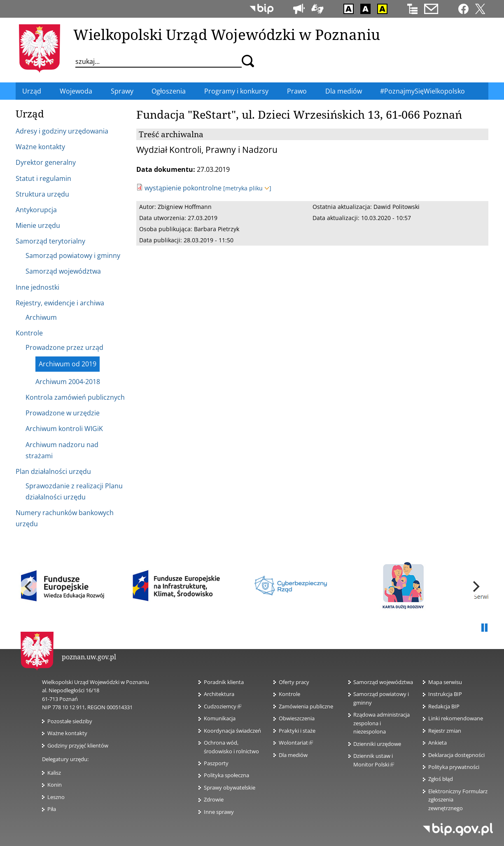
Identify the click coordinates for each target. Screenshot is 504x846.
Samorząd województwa (383, 682)
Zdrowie (214, 799)
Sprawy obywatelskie (230, 787)
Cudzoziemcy (223, 706)
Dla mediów (293, 755)
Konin (55, 785)
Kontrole (289, 694)
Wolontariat (296, 743)
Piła (52, 809)
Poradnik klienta (224, 682)
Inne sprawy (219, 812)
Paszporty (216, 763)
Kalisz (54, 773)
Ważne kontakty (67, 733)
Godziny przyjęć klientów (78, 745)
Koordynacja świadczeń (232, 731)
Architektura (219, 694)
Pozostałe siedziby (70, 721)
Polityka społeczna (226, 775)
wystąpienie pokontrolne (183, 188)
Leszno (56, 797)
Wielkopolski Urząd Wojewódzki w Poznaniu (227, 34)
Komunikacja (220, 718)
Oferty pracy (294, 682)
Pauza (484, 628)
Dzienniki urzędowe (377, 744)
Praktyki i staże (297, 731)
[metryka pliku (247, 188)
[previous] (29, 587)
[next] (475, 587)
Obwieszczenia (297, 718)
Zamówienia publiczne (306, 706)
